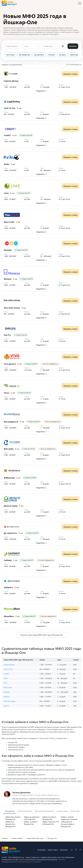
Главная (5, 838)
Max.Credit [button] (8, 687)
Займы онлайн (17, 838)
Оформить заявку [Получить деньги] (70, 74)
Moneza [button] (7, 697)
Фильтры (63, 46)
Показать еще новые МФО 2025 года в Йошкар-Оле (41, 635)
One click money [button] (10, 701)
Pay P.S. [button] (6, 706)
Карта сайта (53, 850)
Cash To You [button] (8, 669)
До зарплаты (39, 55)
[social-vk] (72, 850)
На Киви (52, 55)
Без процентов (24, 55)
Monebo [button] (7, 692)
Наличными (75, 55)
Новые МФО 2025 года (35, 838)
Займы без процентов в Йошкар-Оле (10, 824)
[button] (41, 91)
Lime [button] (5, 683)
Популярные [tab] (10, 811)
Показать (73, 46)
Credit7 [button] (6, 674)
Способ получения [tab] (25, 811)
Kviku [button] (6, 678)
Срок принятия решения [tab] (44, 811)
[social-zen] (80, 850)
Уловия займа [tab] (62, 811)
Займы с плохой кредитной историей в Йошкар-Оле (69, 819)
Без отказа (10, 55)
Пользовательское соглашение (29, 862)
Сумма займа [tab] (75, 811)
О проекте (41, 850)
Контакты (64, 850)
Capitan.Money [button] (9, 665)
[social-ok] (76, 850)
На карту (62, 55)
